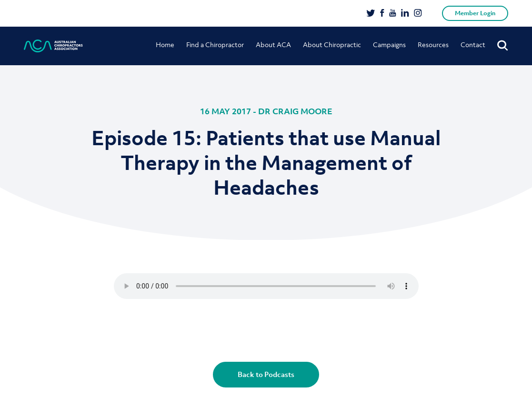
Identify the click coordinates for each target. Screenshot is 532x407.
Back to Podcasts (266, 374)
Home (165, 45)
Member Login (475, 13)
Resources (433, 45)
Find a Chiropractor (215, 45)
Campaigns (389, 45)
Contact (473, 45)
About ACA (273, 45)
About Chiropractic (332, 45)
